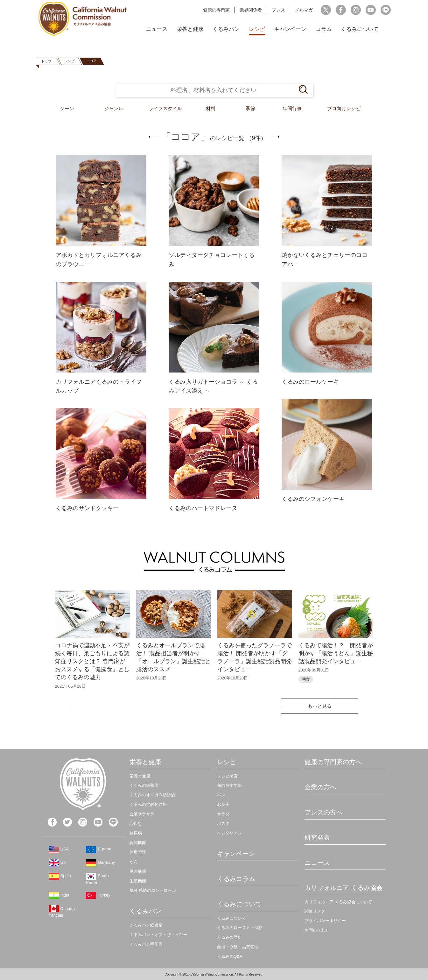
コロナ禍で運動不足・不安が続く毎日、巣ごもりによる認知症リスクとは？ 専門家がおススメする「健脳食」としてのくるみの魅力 (92, 661)
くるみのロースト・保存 (240, 928)
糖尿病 (136, 833)
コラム (324, 29)
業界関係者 (251, 10)
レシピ (257, 29)
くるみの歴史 (229, 937)
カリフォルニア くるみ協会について (338, 902)
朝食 (306, 679)
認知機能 (138, 843)
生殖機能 (138, 881)
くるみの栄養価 (144, 785)
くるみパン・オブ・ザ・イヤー (158, 935)
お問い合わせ (317, 930)
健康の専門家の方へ (333, 762)
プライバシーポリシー (325, 921)
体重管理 (138, 852)
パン (221, 795)
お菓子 (223, 804)
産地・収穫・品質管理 (238, 947)
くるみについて (360, 29)
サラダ (223, 814)
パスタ (223, 824)
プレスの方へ (324, 812)
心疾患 (136, 824)
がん (134, 862)
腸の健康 (138, 871)
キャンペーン (290, 29)
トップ (46, 61)
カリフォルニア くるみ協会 (344, 888)
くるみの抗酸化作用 (148, 804)
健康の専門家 (216, 10)
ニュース (157, 29)
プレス (278, 10)
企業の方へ (320, 787)
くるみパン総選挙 (146, 925)
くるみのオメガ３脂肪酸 (152, 795)
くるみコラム (236, 879)
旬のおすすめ (229, 785)
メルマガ (304, 10)
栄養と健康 (190, 29)
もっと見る (320, 706)
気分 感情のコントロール (153, 890)
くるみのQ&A (230, 956)
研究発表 (317, 837)
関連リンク (315, 911)
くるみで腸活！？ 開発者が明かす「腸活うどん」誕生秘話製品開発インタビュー (336, 653)
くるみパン (226, 29)
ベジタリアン (229, 833)
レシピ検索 (227, 776)
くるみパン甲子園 (146, 944)
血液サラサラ (142, 814)
